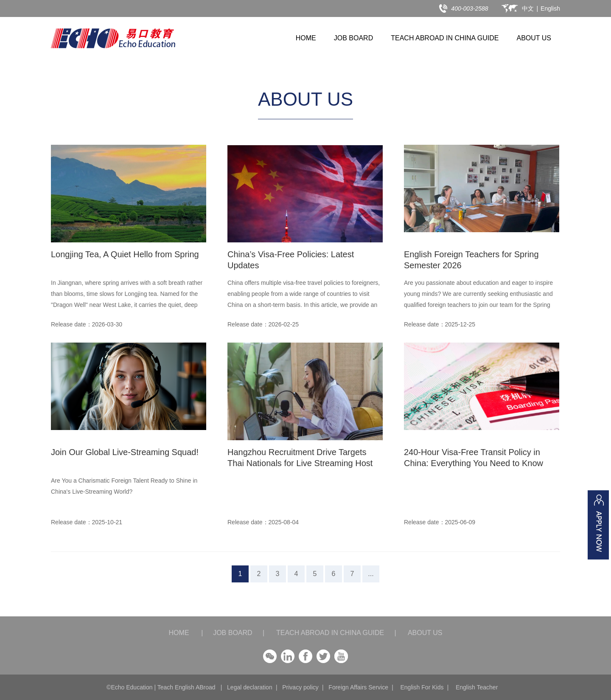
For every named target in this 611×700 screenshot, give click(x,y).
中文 (528, 8)
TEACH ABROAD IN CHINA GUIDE (445, 38)
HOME (306, 38)
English (550, 8)
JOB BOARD (353, 38)
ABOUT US (534, 38)
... (371, 574)
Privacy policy (300, 687)
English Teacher (477, 687)
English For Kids (422, 687)
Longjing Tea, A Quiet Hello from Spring (125, 254)
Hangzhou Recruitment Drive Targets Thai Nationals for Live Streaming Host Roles (300, 463)
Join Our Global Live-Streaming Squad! (125, 452)
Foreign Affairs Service (358, 687)
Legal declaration (250, 687)
